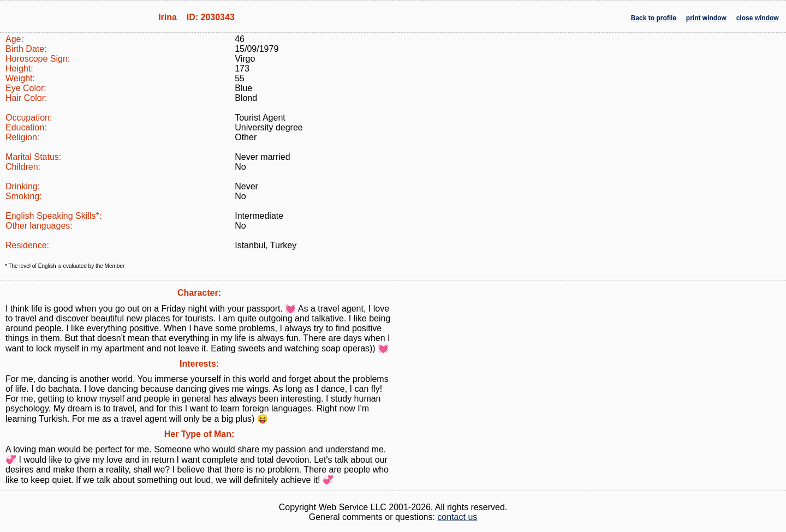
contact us (457, 517)
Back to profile (654, 18)
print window (706, 18)
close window (758, 18)
